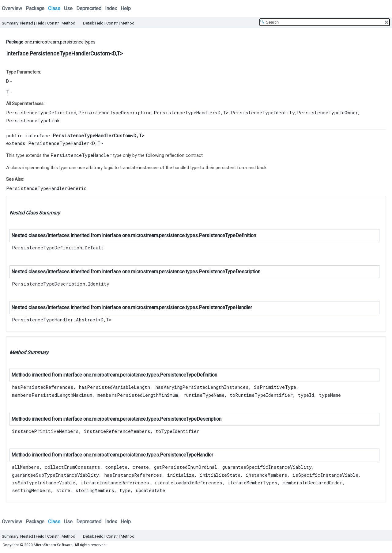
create (141, 467)
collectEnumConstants (72, 467)
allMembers (26, 467)
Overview (12, 8)
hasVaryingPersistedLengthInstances (202, 387)
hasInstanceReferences (133, 475)
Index (111, 8)
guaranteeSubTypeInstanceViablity (55, 475)
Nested (27, 23)
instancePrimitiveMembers (45, 431)
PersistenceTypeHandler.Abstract (55, 320)
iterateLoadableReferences (188, 483)
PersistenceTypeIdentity (263, 112)
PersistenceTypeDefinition (41, 112)
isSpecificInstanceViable (325, 475)
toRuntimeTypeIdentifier (261, 395)
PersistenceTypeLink (33, 120)
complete (116, 467)
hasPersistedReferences (43, 387)
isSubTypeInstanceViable (44, 483)
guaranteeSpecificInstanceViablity (267, 467)
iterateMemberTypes (253, 483)
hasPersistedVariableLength (114, 387)
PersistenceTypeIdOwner (328, 112)
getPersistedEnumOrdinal (186, 467)
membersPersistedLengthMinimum (138, 395)
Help (126, 8)
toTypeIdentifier (177, 431)
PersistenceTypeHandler (184, 112)
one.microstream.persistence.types (60, 42)
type (125, 490)
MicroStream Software (53, 545)
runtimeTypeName (204, 395)
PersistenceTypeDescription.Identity (61, 284)
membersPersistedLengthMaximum (52, 395)
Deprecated (89, 8)
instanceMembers (266, 475)
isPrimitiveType (275, 387)
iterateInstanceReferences (115, 483)
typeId (306, 395)
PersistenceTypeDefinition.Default (58, 248)
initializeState (220, 475)
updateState (150, 490)
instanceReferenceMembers (117, 431)
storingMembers (95, 490)
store (63, 490)
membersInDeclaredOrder (313, 483)
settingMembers (31, 490)
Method (68, 23)
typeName (330, 395)
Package (35, 8)
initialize (181, 475)
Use (68, 8)
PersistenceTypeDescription (115, 112)
